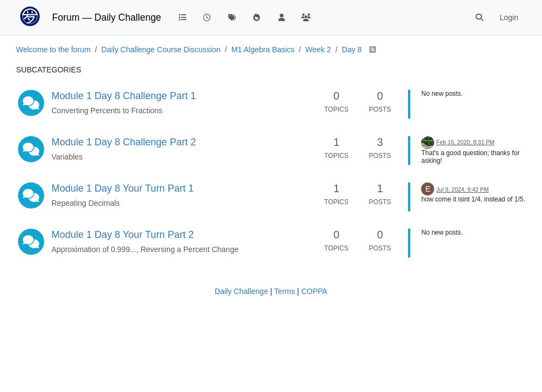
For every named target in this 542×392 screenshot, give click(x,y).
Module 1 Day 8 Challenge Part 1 (124, 96)
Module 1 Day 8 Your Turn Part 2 (123, 235)
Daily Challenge (241, 291)
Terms (284, 291)
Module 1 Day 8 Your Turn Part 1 (123, 188)
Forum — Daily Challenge (107, 17)
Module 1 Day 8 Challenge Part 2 (124, 142)
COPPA (314, 291)
